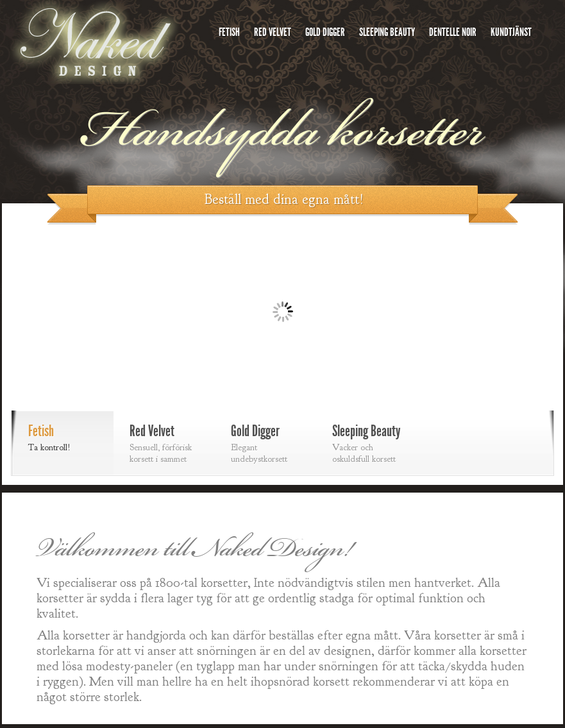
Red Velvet (273, 32)
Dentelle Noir (453, 32)
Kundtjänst (511, 32)
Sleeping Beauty (387, 32)
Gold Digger (325, 32)
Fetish (229, 32)
